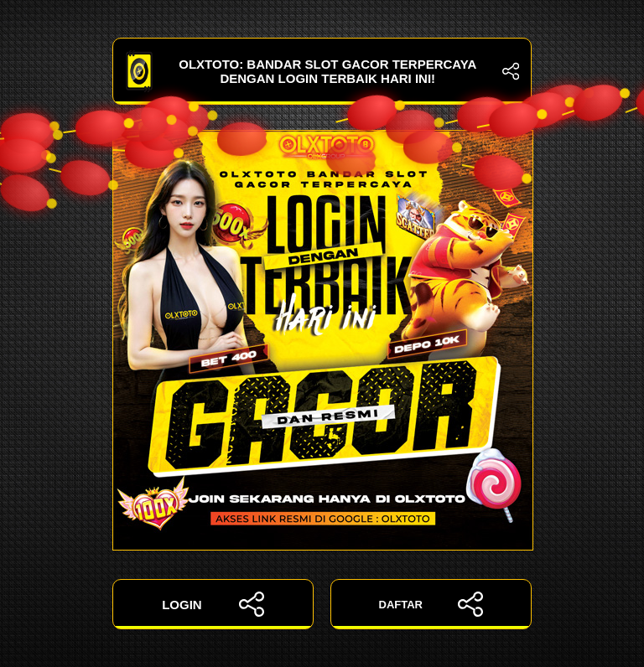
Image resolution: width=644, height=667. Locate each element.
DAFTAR (431, 604)
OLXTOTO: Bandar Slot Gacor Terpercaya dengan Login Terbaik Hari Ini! (322, 71)
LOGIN (213, 604)
